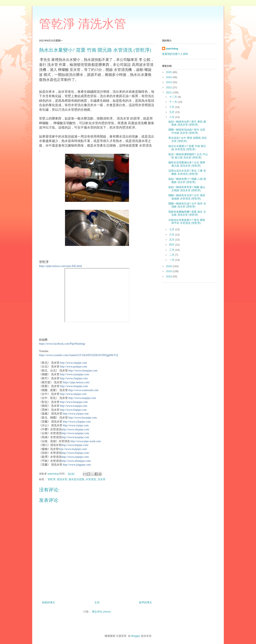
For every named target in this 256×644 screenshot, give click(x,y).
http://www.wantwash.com (83, 390)
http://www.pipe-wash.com (86, 441)
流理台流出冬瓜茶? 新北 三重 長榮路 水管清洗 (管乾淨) (187, 172)
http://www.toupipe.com (74, 406)
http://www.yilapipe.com (77, 422)
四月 (172, 245)
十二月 (173, 97)
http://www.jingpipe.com (77, 465)
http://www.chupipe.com (74, 378)
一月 (172, 260)
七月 (172, 229)
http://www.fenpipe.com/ (75, 453)
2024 (169, 77)
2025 (169, 72)
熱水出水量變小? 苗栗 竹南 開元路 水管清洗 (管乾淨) (187, 148)
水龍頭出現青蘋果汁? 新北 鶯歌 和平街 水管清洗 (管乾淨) (187, 222)
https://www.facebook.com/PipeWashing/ (62, 344)
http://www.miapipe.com (74, 386)
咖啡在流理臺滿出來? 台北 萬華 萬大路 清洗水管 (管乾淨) (187, 164)
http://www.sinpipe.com (73, 363)
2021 (169, 92)
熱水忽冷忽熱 (76, 479)
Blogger (136, 636)
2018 (169, 276)
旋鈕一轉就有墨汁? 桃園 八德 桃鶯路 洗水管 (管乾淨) (187, 181)
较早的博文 (145, 602)
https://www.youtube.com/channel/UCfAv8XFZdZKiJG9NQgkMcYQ (78, 355)
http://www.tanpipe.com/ (75, 457)
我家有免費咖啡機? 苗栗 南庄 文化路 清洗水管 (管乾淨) (187, 213)
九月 (172, 112)
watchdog (172, 49)
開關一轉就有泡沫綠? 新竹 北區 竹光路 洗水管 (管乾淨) (187, 131)
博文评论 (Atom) (101, 612)
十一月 (173, 102)
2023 (169, 82)
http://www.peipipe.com (73, 367)
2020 (169, 266)
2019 (169, 271)
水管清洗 (91, 479)
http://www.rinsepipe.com (83, 371)
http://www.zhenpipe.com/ (76, 461)
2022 (169, 87)
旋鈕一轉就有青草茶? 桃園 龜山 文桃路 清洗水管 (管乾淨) (187, 189)
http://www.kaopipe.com (75, 437)
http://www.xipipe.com (76, 425)
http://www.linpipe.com (73, 410)
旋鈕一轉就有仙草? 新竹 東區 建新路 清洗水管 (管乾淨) (187, 123)
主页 (97, 602)
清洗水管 (62, 479)
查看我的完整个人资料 (175, 54)
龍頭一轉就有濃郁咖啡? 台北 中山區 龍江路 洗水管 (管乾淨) (188, 156)
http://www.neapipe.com (82, 398)
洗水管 (101, 479)
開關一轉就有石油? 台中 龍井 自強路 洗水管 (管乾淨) (187, 205)
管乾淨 (51, 479)
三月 (172, 250)
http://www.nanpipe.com (75, 433)
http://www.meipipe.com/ (73, 449)
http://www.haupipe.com (74, 402)
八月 (172, 117)
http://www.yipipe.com (76, 414)
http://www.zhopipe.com (75, 429)
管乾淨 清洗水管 (82, 24)
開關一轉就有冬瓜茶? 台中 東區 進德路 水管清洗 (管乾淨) (187, 197)
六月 (172, 235)
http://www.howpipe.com (83, 418)
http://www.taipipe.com (73, 394)
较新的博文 (48, 602)
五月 (172, 240)
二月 (172, 255)
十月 (172, 107)
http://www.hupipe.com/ (75, 445)
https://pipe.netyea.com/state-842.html (60, 266)
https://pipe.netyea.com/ (76, 382)
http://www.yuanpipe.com (74, 374)
